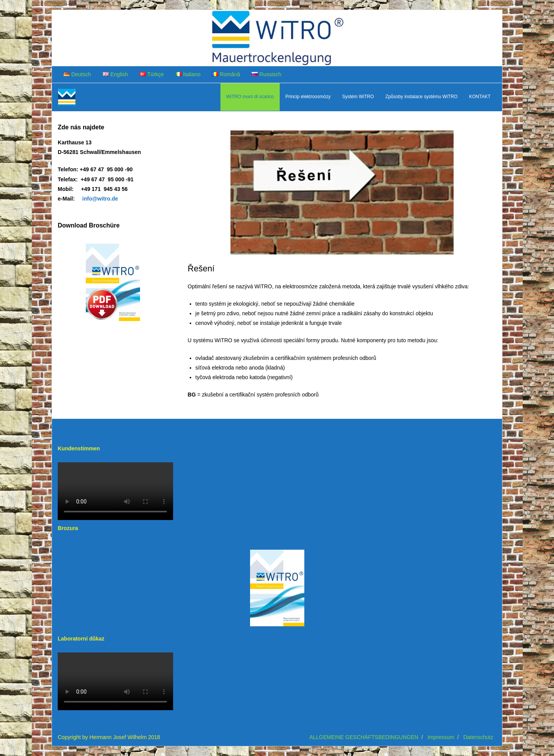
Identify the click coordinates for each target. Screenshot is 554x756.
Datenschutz (478, 737)
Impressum (441, 737)
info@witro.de (100, 199)
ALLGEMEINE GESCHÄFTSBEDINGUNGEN (364, 737)
